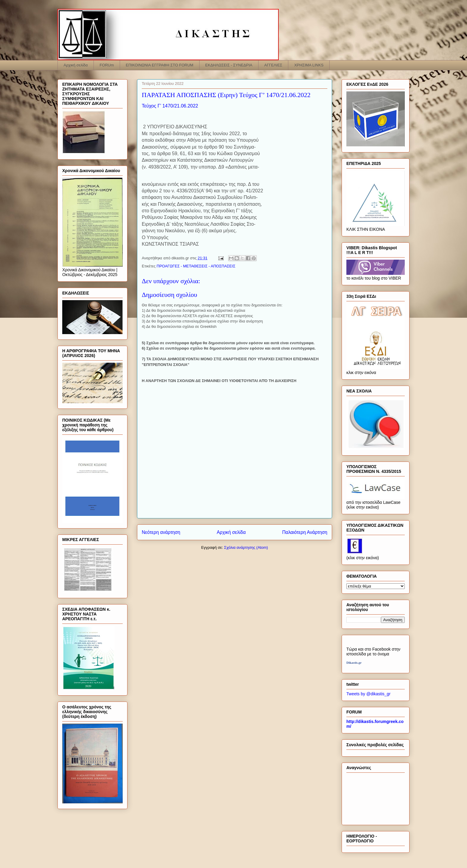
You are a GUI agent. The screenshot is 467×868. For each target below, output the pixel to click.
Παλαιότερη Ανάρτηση (305, 532)
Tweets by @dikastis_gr (368, 694)
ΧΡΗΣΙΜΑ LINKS (309, 65)
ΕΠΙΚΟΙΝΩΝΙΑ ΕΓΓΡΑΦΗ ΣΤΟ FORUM (159, 65)
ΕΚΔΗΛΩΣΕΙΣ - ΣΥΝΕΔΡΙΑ (229, 65)
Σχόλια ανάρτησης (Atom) (246, 547)
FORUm (107, 65)
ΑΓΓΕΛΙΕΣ (273, 65)
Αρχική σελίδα (76, 65)
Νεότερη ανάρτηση (161, 532)
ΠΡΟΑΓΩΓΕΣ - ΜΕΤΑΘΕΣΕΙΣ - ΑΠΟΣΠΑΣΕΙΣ (196, 266)
